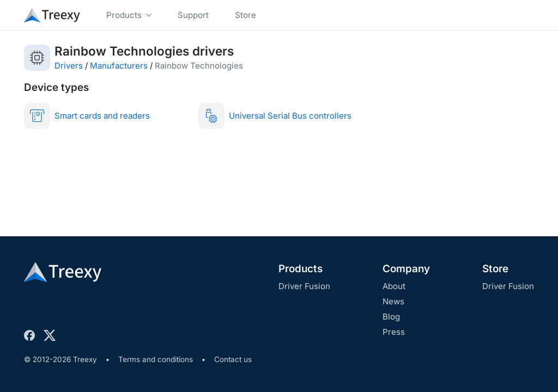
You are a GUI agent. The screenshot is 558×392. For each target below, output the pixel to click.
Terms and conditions (156, 359)
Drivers (69, 66)
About (394, 286)
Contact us (233, 359)
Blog (391, 317)
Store (495, 269)
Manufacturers (119, 66)
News (393, 301)
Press (394, 332)
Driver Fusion (304, 286)
